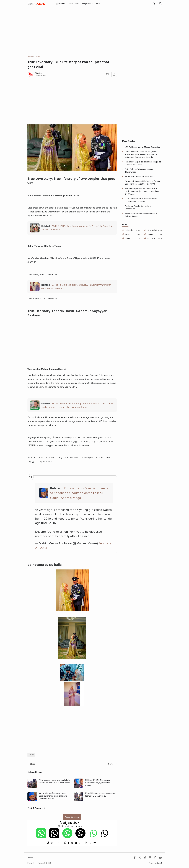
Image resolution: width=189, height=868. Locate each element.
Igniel (159, 863)
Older (31, 764)
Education (130, 230)
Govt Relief (74, 4)
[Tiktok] (145, 858)
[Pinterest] (155, 858)
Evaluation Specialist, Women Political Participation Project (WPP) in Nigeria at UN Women (142, 191)
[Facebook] (135, 858)
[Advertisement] (95, 31)
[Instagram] (150, 858)
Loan (98, 4)
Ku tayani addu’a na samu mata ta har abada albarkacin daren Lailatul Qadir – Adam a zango (79, 493)
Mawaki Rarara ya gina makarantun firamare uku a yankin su (100, 794)
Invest (150, 234)
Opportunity (60, 4)
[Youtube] (160, 858)
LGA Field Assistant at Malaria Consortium (143, 147)
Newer (112, 764)
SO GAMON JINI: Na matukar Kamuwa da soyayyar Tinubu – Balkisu (98, 783)
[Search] (160, 4)
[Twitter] (140, 858)
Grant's (129, 234)
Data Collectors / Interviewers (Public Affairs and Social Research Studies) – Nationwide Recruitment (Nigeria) (141, 154)
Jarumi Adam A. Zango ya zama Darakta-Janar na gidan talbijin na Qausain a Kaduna (53, 796)
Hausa (31, 755)
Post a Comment (72, 817)
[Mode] (154, 4)
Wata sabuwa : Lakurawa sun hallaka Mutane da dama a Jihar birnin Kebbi (54, 781)
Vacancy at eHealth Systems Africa (140, 176)
